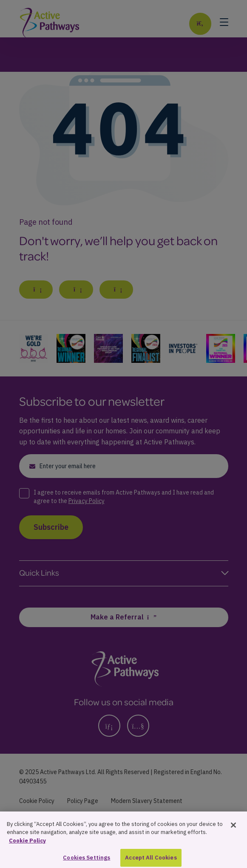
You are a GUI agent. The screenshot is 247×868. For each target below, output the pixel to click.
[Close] (233, 835)
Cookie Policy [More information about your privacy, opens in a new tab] (27, 851)
